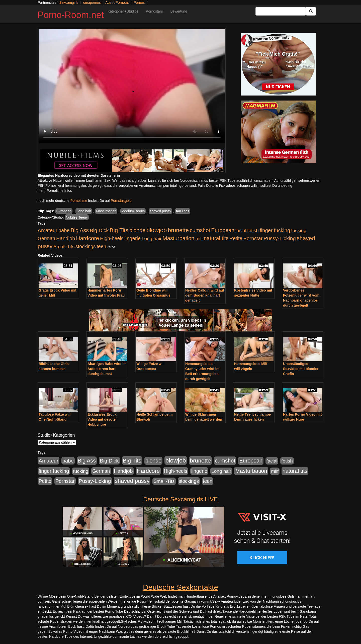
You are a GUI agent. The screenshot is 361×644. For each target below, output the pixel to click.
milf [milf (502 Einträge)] (199, 239)
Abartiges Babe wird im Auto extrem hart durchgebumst (107, 369)
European (64, 211)
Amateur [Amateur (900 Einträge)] (48, 230)
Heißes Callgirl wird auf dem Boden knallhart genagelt (205, 295)
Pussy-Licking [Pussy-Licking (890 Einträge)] (280, 238)
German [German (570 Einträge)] (46, 238)
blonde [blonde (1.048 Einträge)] (137, 230)
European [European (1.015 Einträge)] (223, 230)
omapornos (92, 3)
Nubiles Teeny (77, 217)
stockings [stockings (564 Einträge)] (86, 246)
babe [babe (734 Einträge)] (64, 230)
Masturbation (106, 211)
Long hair (84, 211)
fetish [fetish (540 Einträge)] (253, 231)
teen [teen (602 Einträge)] (102, 246)
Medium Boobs (133, 211)
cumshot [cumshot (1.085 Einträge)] (200, 230)
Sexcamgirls (69, 3)
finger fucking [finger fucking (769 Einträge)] (275, 230)
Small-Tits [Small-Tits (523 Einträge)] (64, 247)
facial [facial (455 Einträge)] (241, 231)
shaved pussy (160, 211)
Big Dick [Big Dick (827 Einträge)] (99, 230)
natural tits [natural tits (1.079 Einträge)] (216, 238)
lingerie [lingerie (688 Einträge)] (132, 238)
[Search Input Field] (281, 11)
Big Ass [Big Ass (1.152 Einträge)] (80, 230)
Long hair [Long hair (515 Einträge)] (152, 239)
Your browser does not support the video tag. (132, 86)
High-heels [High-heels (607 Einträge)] (112, 238)
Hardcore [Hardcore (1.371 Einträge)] (87, 238)
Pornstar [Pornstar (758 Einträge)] (253, 238)
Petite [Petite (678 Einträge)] (236, 238)
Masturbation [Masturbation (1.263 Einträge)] (178, 238)
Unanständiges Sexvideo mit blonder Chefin (301, 369)
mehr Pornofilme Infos (55, 191)
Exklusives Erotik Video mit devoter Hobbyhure (102, 419)
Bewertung (179, 11)
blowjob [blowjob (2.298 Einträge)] (157, 230)
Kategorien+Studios (123, 11)
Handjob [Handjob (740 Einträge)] (66, 238)
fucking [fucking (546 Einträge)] (299, 231)
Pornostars (154, 11)
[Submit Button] (311, 11)
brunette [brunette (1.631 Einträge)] (178, 230)
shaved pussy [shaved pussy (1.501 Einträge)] (132, 481)
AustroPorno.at (117, 3)
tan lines (183, 211)
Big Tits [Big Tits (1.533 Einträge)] (119, 230)
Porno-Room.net (71, 15)
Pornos (139, 3)
